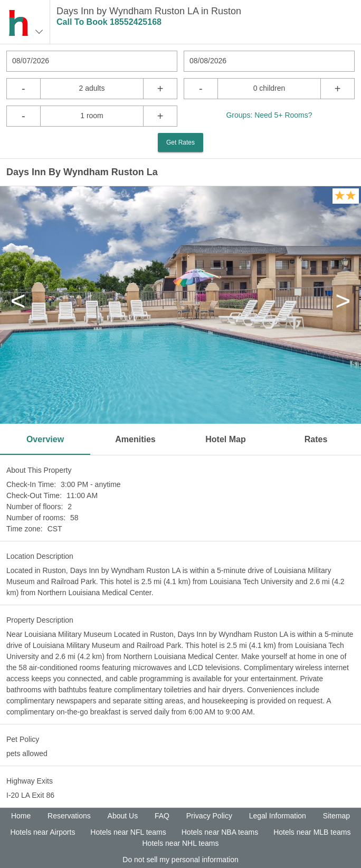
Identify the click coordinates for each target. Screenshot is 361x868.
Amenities (135, 439)
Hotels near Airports (42, 832)
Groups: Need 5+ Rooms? (269, 115)
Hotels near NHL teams (181, 843)
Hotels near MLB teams (312, 832)
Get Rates (180, 142)
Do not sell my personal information (180, 860)
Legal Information (278, 816)
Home (21, 816)
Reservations (69, 816)
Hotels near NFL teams (128, 832)
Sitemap (336, 816)
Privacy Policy (209, 816)
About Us (123, 816)
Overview (45, 439)
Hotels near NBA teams (220, 832)
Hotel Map (225, 439)
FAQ (162, 816)
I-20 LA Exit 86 (30, 795)
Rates (316, 439)
